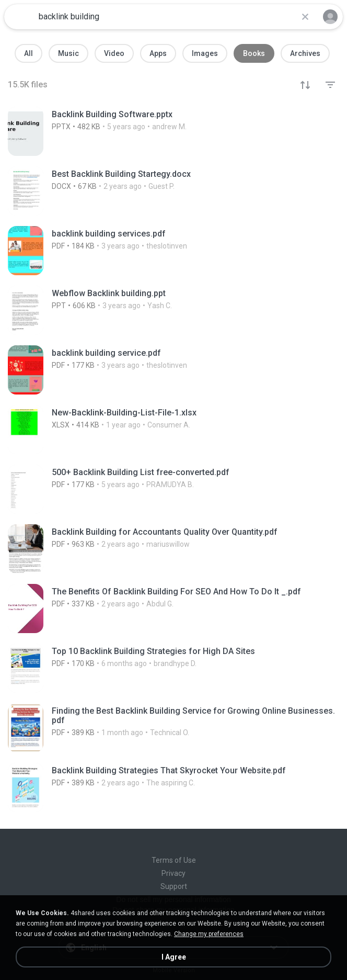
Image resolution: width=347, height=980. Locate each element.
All (28, 53)
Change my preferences (209, 934)
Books (254, 53)
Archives (305, 53)
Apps (158, 53)
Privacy (173, 873)
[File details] (173, 131)
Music (68, 53)
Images (205, 53)
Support (174, 886)
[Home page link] (20, 17)
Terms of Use (174, 860)
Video (114, 53)
